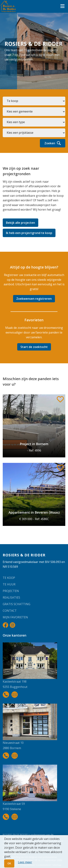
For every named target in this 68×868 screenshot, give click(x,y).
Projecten (11, 591)
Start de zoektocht (34, 347)
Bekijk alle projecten (20, 223)
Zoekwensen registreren (34, 299)
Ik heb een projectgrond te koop (29, 233)
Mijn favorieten (15, 617)
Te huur (9, 584)
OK (9, 863)
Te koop (9, 578)
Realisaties (11, 597)
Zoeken (53, 143)
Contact (10, 611)
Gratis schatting (17, 604)
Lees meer (25, 862)
